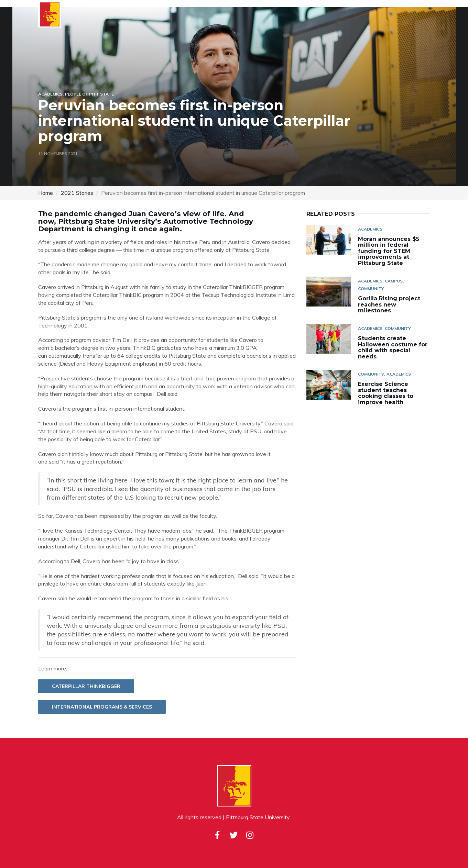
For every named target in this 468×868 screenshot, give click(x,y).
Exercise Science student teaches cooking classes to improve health (386, 393)
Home (46, 193)
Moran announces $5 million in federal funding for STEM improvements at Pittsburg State (389, 251)
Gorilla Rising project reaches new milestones (389, 304)
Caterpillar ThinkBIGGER (86, 686)
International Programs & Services (102, 707)
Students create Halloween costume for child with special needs (393, 347)
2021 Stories (77, 193)
